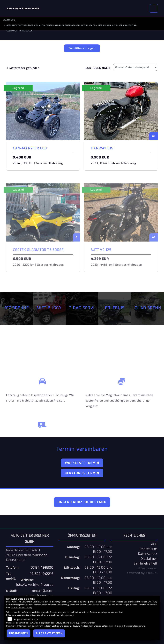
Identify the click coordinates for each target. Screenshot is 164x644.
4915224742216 (41, 574)
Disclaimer (149, 559)
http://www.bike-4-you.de (35, 585)
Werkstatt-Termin (82, 463)
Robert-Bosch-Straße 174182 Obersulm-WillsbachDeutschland (27, 555)
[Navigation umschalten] (154, 8)
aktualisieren (147, 568)
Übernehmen (18, 633)
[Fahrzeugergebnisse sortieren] (135, 67)
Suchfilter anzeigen (82, 48)
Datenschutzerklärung (22, 608)
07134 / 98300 (42, 568)
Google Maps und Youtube (26, 619)
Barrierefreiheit (145, 563)
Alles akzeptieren (49, 633)
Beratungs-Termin (82, 473)
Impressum (148, 549)
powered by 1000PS (142, 573)
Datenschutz (148, 554)
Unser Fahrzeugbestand (82, 502)
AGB (154, 544)
